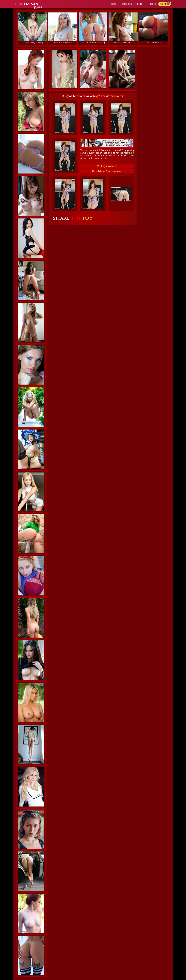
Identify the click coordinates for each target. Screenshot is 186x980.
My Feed (165, 4)
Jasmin (27, 4)
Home (113, 4)
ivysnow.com (117, 96)
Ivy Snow (100, 96)
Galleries (127, 4)
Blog (140, 4)
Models (152, 4)
